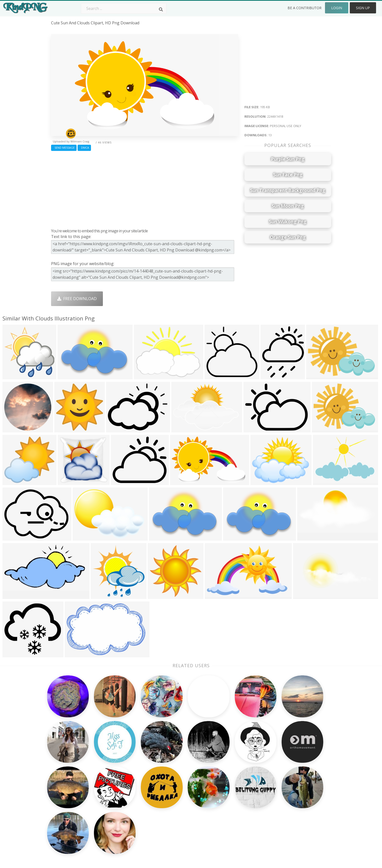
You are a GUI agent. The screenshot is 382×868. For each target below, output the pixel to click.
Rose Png (116, 788)
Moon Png (173, 795)
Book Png (228, 802)
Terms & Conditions (294, 781)
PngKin (114, 802)
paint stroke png (67, 802)
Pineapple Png (232, 788)
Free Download (77, 299)
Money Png (230, 766)
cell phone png (65, 773)
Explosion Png (176, 809)
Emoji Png (228, 795)
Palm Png (172, 766)
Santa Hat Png (120, 781)
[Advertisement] (145, 188)
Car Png (226, 773)
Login (337, 8)
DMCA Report (288, 788)
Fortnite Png (175, 816)
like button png (66, 809)
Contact (282, 773)
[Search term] (124, 8)
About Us (284, 766)
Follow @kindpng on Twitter (301, 824)
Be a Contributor (305, 8)
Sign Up (363, 8)
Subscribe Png (120, 766)
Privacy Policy (288, 795)
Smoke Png (173, 788)
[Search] (161, 9)
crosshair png (64, 816)
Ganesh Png (230, 809)
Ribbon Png (118, 795)
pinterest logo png (69, 781)
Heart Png (117, 816)
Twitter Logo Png (123, 773)
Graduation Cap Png (182, 802)
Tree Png (172, 781)
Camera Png (174, 773)
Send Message (64, 148)
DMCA (84, 148)
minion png (62, 766)
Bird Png (227, 781)
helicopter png (65, 795)
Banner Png (230, 816)
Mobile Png (118, 809)
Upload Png (286, 802)
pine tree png (64, 788)
